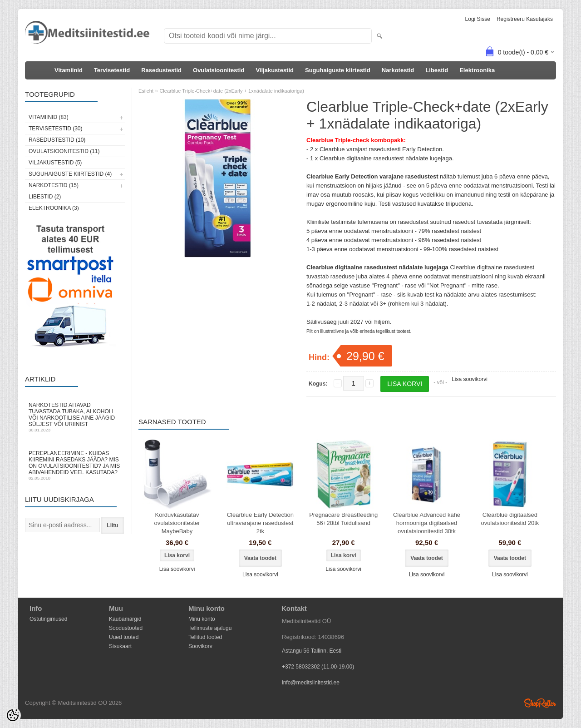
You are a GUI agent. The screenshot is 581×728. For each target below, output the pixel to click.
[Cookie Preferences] (13, 715)
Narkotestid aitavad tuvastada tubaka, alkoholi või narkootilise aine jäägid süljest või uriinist (75, 417)
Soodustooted (126, 628)
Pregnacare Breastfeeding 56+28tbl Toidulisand (343, 519)
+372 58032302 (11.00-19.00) (318, 667)
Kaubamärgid (125, 619)
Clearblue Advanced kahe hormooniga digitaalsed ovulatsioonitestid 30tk (427, 523)
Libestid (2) (45, 197)
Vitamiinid (69, 70)
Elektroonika (477, 70)
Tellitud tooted (205, 637)
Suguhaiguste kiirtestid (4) (70, 174)
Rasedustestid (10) (57, 140)
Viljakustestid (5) (55, 163)
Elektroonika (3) (54, 208)
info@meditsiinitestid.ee (311, 683)
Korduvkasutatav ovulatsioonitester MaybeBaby (177, 523)
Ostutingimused (48, 619)
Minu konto (202, 619)
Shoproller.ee (540, 703)
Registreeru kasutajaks (525, 19)
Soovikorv (200, 646)
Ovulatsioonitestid (219, 70)
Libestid (437, 70)
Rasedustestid (161, 70)
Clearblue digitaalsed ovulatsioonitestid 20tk (510, 519)
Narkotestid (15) (54, 185)
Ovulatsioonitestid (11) (64, 151)
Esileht (146, 91)
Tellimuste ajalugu (210, 628)
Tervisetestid (112, 70)
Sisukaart (120, 646)
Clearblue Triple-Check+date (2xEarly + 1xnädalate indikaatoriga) (232, 91)
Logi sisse (478, 19)
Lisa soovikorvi (470, 379)
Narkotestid (398, 70)
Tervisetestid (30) (55, 129)
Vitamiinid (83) (49, 117)
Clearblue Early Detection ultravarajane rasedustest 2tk (260, 523)
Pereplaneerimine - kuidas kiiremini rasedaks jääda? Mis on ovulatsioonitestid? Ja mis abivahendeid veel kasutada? (75, 465)
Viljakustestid (275, 70)
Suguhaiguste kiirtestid (338, 70)
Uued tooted (124, 637)
